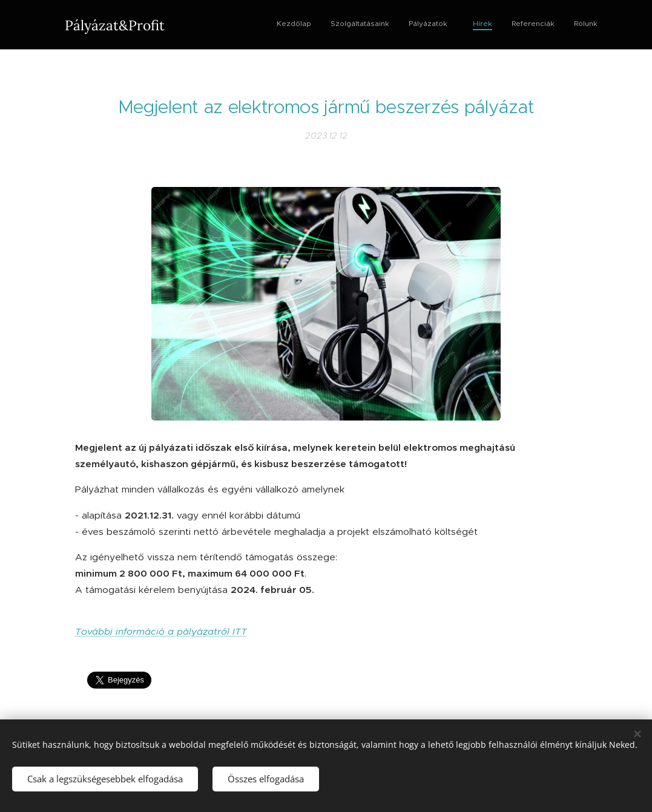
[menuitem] (473, 25)
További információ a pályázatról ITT (161, 631)
